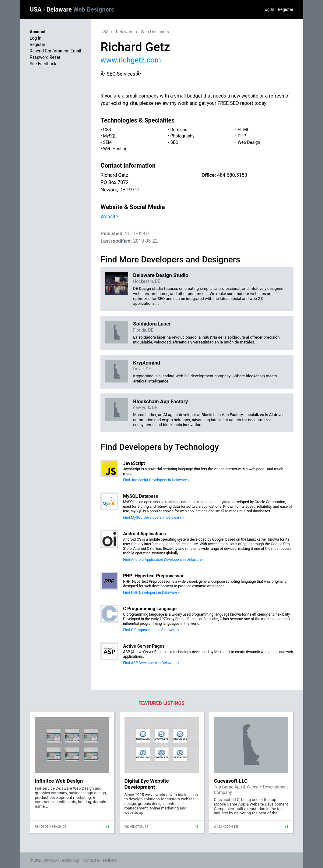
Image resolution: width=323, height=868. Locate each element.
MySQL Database (140, 496)
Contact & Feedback (100, 860)
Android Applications (144, 534)
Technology (70, 860)
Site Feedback (43, 64)
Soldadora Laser (152, 324)
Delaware (80, 9)
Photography (183, 136)
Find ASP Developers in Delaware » (151, 663)
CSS (107, 130)
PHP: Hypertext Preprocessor (153, 576)
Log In (268, 9)
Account (38, 32)
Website (109, 217)
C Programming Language (150, 609)
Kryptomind (147, 363)
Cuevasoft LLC (231, 781)
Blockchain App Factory (160, 401)
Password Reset (45, 57)
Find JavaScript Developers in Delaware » (156, 480)
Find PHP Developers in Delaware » (151, 592)
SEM (108, 142)
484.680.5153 (232, 175)
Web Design (249, 142)
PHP (242, 136)
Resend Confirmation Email (56, 51)
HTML (244, 130)
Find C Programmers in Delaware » (151, 630)
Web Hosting (115, 149)
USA (37, 9)
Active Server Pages (144, 646)
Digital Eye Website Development (147, 784)
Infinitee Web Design (59, 781)
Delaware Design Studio (161, 275)
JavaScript (134, 463)
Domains (179, 130)
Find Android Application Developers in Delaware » (164, 560)
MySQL (110, 136)
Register (285, 9)
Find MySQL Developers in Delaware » (153, 518)
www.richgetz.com (131, 60)
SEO (174, 142)
